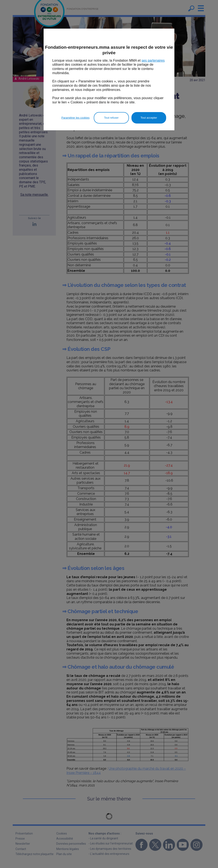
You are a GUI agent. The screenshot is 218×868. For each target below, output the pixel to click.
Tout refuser (111, 118)
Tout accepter (149, 118)
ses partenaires (153, 60)
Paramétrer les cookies (75, 118)
